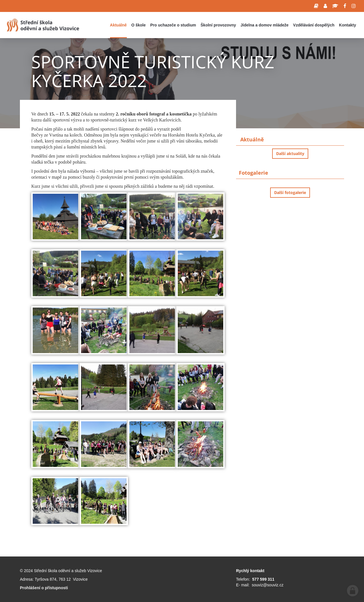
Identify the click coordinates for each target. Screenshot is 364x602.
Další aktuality (290, 153)
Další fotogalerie (290, 192)
